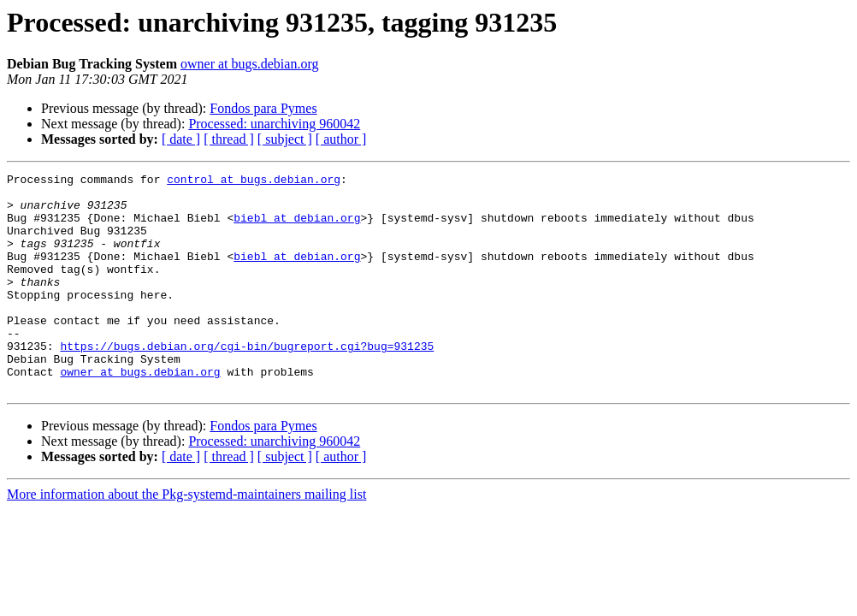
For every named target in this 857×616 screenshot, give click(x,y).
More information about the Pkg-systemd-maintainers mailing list (186, 538)
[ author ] (341, 139)
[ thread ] (229, 139)
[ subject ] (285, 139)
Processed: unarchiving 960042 (274, 124)
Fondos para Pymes (263, 108)
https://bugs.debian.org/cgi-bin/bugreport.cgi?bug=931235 (247, 382)
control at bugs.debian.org (254, 181)
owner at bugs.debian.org (249, 64)
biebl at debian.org (297, 228)
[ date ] (181, 139)
